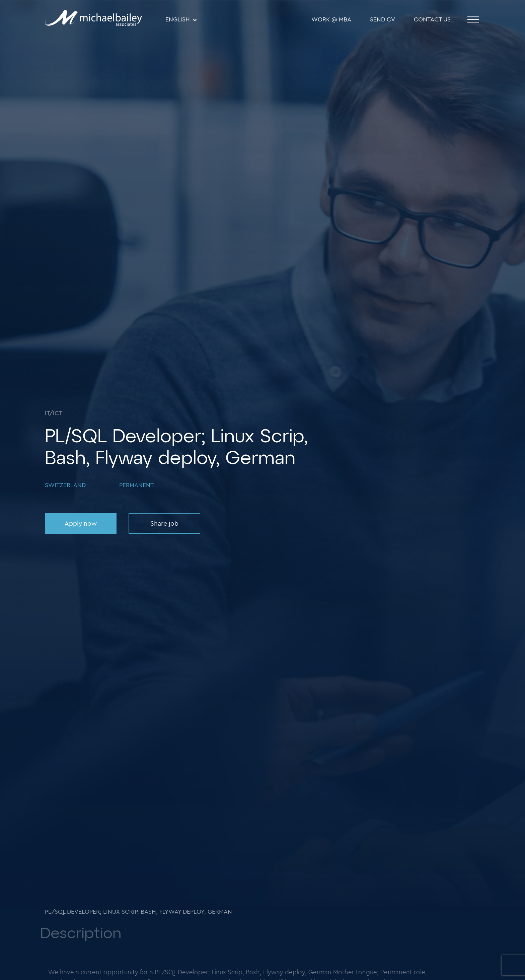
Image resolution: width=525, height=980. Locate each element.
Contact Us (432, 20)
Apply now (81, 524)
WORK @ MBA (331, 20)
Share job (164, 524)
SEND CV (383, 20)
